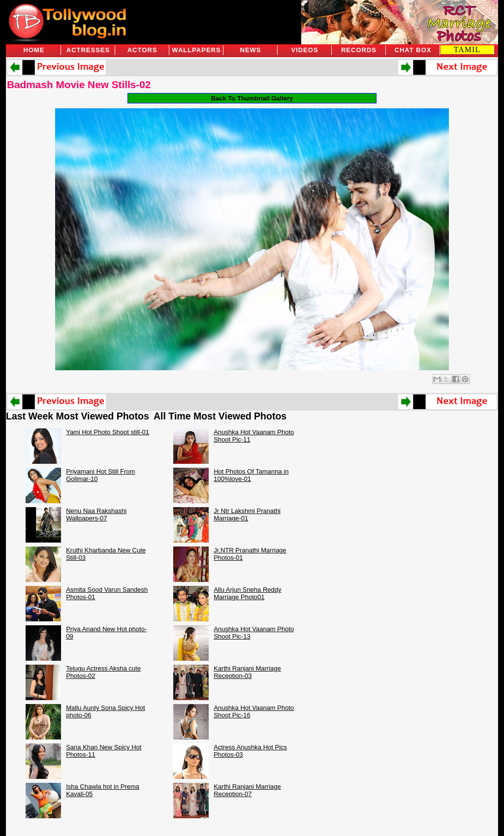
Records (359, 50)
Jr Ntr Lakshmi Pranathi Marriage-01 (247, 514)
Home (34, 50)
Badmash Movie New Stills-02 (79, 84)
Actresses (88, 50)
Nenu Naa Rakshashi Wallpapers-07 (96, 514)
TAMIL (467, 49)
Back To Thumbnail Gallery (252, 98)
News (251, 50)
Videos (304, 50)
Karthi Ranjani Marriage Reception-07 (247, 790)
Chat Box (413, 50)
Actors (142, 50)
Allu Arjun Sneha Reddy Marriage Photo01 (247, 593)
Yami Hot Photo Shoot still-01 (108, 432)
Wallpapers (196, 50)
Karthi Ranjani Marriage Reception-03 (247, 672)
